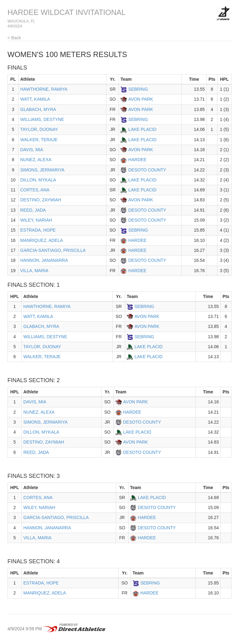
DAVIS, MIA (32, 150)
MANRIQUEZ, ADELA (42, 240)
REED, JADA (33, 210)
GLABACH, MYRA (38, 109)
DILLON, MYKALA (38, 180)
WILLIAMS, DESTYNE (42, 119)
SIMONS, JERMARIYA (42, 170)
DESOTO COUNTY (147, 170)
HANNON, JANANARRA (44, 260)
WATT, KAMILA (35, 99)
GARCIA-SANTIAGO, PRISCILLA (53, 250)
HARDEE (137, 160)
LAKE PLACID (142, 129)
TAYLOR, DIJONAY (39, 129)
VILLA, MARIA (34, 271)
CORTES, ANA (35, 190)
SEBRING (138, 89)
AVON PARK (141, 99)
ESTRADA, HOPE (38, 230)
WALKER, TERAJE (39, 140)
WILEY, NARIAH (36, 220)
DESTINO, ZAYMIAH (41, 200)
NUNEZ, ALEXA (36, 160)
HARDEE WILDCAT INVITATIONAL (67, 12)
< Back (14, 38)
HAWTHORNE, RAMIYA (44, 89)
